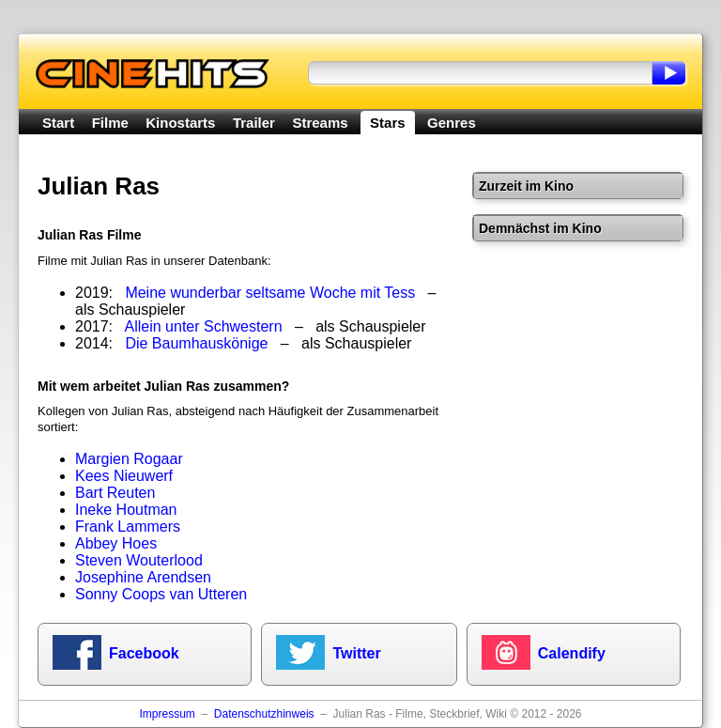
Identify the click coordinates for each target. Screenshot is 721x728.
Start (58, 123)
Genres (452, 123)
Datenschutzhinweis (264, 714)
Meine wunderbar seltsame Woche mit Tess (270, 293)
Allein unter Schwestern (204, 326)
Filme (110, 123)
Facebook (144, 653)
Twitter (356, 653)
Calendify (572, 653)
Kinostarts (180, 123)
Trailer (254, 123)
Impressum (167, 714)
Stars (388, 123)
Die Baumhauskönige (196, 343)
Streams (320, 123)
